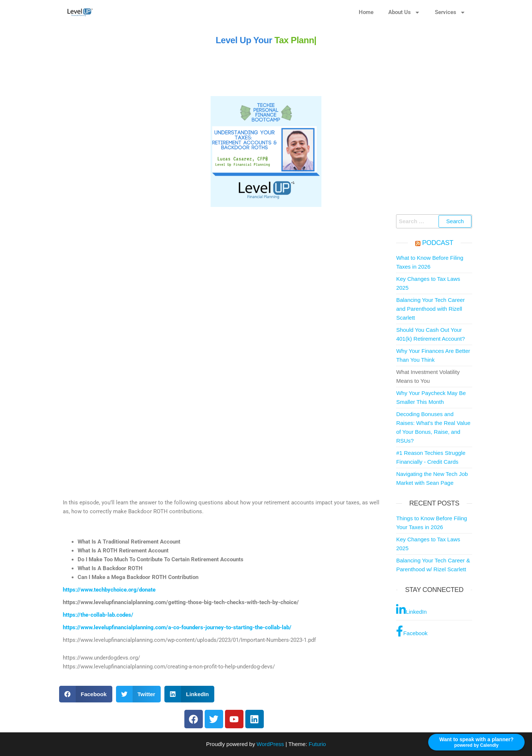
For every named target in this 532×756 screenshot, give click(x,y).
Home (366, 12)
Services (450, 12)
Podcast (438, 243)
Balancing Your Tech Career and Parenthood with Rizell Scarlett (430, 309)
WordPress (270, 744)
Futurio (317, 744)
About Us (404, 12)
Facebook (412, 631)
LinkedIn (411, 610)
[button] (86, 694)
